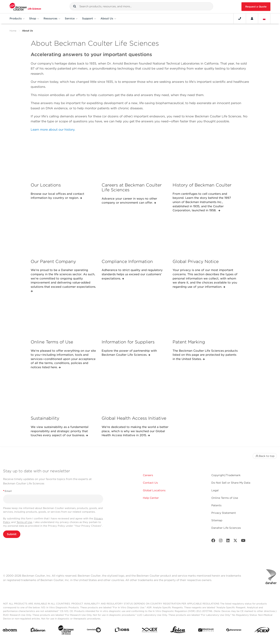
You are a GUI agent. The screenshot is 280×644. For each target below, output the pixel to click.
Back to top (265, 456)
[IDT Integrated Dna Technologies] (150, 631)
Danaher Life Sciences (226, 528)
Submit (12, 534)
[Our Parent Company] (64, 235)
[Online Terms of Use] (64, 316)
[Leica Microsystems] (178, 631)
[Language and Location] (264, 18)
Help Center (151, 498)
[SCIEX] (262, 631)
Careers (148, 475)
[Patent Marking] (206, 316)
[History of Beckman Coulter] (206, 159)
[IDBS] (122, 631)
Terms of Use (24, 522)
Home (13, 31)
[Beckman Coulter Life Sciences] (66, 631)
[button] (75, 6)
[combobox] (141, 6)
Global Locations (154, 490)
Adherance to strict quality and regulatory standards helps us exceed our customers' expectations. (132, 274)
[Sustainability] (64, 392)
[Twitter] (235, 541)
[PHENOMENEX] (234, 631)
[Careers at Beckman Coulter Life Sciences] (135, 159)
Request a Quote (256, 7)
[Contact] (240, 18)
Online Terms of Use (225, 498)
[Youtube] (243, 541)
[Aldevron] (38, 631)
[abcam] (10, 631)
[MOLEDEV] (206, 631)
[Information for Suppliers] (135, 316)
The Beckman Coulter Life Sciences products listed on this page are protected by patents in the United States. (205, 355)
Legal (215, 490)
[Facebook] (213, 541)
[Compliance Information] (135, 235)
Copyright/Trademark (226, 475)
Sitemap (217, 520)
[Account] (252, 18)
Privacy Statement (224, 513)
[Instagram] (221, 541)
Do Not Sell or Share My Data (231, 483)
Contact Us (150, 483)
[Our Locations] (64, 159)
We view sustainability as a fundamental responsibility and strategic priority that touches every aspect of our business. (60, 431)
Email (7, 491)
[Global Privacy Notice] (206, 235)
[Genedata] (94, 631)
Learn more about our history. (53, 130)
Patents (216, 505)
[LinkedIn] (228, 541)
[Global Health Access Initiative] (135, 392)
